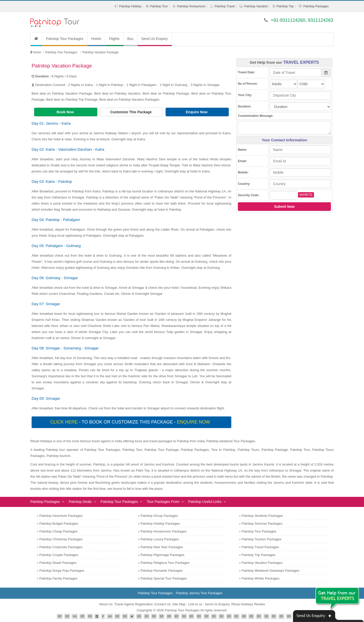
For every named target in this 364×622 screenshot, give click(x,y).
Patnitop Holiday (130, 6)
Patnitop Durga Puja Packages (62, 571)
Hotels (96, 39)
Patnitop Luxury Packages (160, 539)
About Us (106, 604)
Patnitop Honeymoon (191, 6)
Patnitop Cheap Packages (58, 531)
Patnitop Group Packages (159, 516)
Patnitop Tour (159, 6)
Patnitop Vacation (256, 6)
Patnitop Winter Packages (261, 578)
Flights (114, 39)
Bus (130, 39)
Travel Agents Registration (133, 604)
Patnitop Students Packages (262, 516)
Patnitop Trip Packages (259, 555)
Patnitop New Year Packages (162, 547)
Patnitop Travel (225, 6)
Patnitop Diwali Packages (58, 563)
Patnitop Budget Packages (59, 524)
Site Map (179, 604)
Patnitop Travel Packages (260, 547)
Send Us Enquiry (155, 39)
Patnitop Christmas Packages (61, 539)
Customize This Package (131, 112)
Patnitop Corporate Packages (61, 547)
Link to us (195, 604)
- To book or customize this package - (131, 422)
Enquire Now (197, 112)
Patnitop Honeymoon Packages (164, 531)
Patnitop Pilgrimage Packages (162, 555)
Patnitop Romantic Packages (162, 571)
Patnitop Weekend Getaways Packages (270, 571)
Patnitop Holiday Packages (160, 524)
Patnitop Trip (285, 6)
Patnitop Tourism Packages (261, 539)
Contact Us (163, 604)
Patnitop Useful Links (205, 502)
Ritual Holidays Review (248, 604)
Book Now (66, 112)
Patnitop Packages (316, 6)
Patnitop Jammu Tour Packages (199, 593)
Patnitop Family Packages (58, 578)
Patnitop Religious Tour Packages (165, 563)
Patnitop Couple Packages (59, 555)
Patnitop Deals (80, 502)
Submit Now (285, 207)
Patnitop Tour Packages (65, 39)
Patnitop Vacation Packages (262, 563)
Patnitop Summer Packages (262, 524)
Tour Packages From (163, 502)
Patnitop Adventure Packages (61, 516)
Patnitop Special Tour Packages (164, 578)
